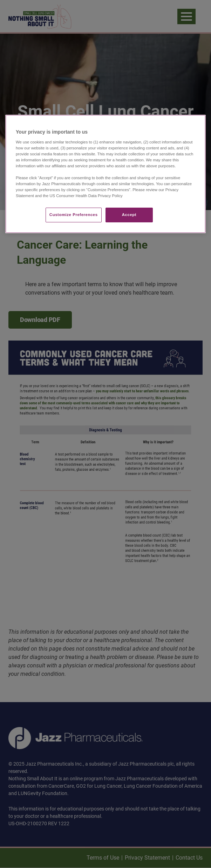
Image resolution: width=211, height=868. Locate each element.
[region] (105, 174)
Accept (129, 215)
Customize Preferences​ (74, 215)
